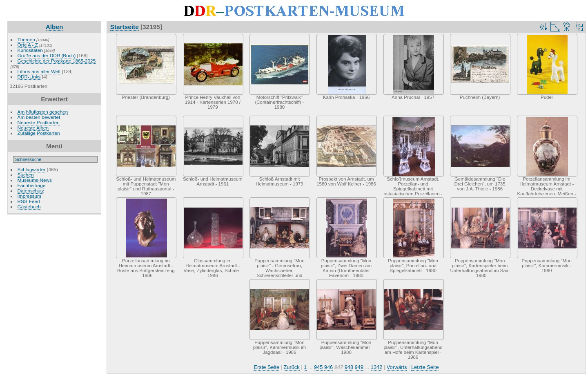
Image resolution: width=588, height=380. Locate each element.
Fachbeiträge (32, 185)
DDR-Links (29, 77)
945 (318, 367)
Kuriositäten (31, 50)
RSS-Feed (29, 201)
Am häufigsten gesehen (43, 112)
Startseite (125, 27)
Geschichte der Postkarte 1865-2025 (57, 61)
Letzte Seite (425, 367)
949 (359, 367)
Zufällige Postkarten (39, 133)
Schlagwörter (32, 169)
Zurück (292, 367)
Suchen (26, 175)
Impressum (29, 196)
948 (349, 367)
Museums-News (35, 180)
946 (329, 367)
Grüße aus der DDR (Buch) (47, 55)
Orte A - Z (28, 45)
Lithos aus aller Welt (39, 71)
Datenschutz (31, 191)
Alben (55, 27)
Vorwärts (397, 367)
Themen (26, 39)
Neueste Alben (33, 128)
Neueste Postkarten (39, 122)
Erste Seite (266, 367)
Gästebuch (29, 207)
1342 (376, 367)
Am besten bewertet (39, 117)
